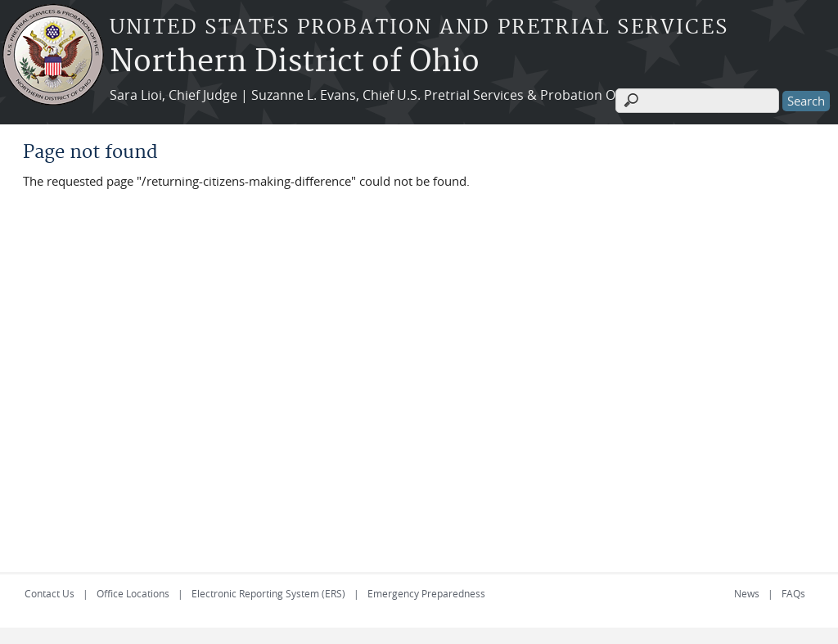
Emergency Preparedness (426, 593)
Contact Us (50, 593)
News (747, 593)
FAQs (793, 593)
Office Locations (133, 593)
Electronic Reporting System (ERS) (268, 593)
